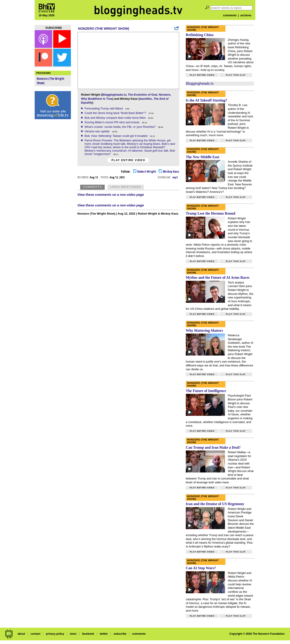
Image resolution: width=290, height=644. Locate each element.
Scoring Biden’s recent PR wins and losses (112, 122)
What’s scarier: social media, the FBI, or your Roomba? (120, 127)
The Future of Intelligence (206, 391)
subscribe (120, 634)
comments (230, 15)
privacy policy (55, 634)
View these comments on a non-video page (111, 195)
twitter (104, 634)
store (73, 634)
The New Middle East (203, 157)
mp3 (175, 177)
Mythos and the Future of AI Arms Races (218, 277)
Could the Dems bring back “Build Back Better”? (116, 113)
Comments (92, 187)
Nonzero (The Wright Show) (104, 29)
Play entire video (128, 160)
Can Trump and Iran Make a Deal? (213, 447)
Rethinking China (200, 35)
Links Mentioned (126, 187)
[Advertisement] (53, 193)
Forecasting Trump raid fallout (104, 108)
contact (35, 634)
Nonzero (165, 95)
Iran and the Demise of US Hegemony (215, 504)
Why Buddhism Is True (97, 99)
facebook (88, 634)
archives (246, 15)
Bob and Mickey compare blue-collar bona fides (115, 118)
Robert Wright (145, 171)
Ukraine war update (98, 131)
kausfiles (146, 99)
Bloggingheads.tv (114, 95)
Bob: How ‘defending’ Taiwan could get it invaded (116, 136)
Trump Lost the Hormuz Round (210, 213)
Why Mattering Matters (204, 330)
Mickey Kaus (169, 171)
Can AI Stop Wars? (201, 568)
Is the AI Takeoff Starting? (206, 100)
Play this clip (236, 75)
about (21, 634)
